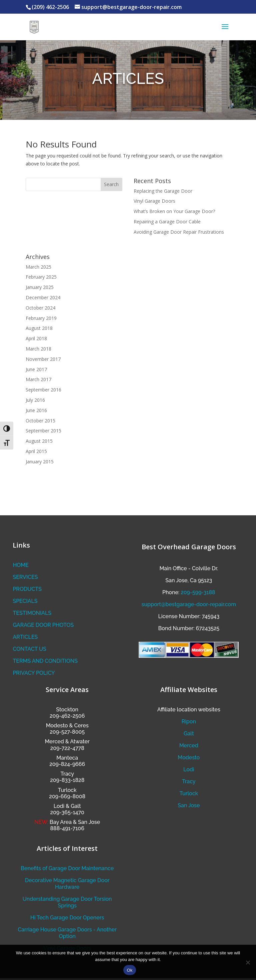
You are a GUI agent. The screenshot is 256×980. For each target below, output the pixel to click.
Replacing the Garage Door (163, 191)
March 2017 (38, 379)
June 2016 (36, 410)
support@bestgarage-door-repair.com (189, 604)
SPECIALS (25, 601)
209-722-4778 (67, 748)
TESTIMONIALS (32, 613)
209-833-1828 (67, 780)
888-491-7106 (67, 828)
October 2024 (40, 308)
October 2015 (40, 421)
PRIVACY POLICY (34, 673)
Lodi (189, 769)
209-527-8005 (67, 732)
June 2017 (36, 369)
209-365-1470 (67, 812)
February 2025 (41, 277)
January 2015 (40, 462)
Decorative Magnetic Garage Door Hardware (67, 884)
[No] (248, 962)
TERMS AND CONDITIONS (45, 661)
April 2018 (36, 338)
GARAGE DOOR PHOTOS (43, 625)
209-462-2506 (67, 716)
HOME (21, 565)
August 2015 (39, 441)
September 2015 (43, 431)
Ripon (189, 722)
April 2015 (36, 451)
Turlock (189, 793)
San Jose (189, 805)
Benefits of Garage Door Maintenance (67, 868)
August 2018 (39, 328)
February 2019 (41, 318)
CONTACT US (29, 649)
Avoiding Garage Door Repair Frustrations (179, 232)
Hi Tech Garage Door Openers (67, 918)
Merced (189, 745)
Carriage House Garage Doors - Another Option (67, 933)
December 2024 (43, 297)
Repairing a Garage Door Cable (167, 222)
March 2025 (38, 267)
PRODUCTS (27, 589)
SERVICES (25, 577)
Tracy (189, 781)
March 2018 (38, 349)
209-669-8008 (67, 796)
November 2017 (43, 359)
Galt (189, 734)
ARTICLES (25, 637)
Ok (129, 970)
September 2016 (43, 390)
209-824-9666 (67, 764)
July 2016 (35, 400)
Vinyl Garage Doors (154, 201)
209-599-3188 (198, 592)
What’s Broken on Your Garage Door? (174, 211)
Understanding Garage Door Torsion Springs (67, 902)
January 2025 (40, 287)
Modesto (57, 726)
